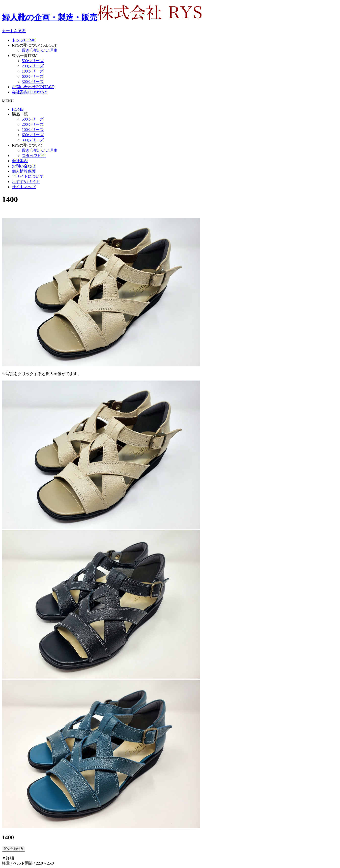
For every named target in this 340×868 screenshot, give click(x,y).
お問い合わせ (33, 87)
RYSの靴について (34, 45)
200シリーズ (33, 66)
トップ (24, 40)
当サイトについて (28, 176)
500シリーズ (33, 61)
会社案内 (30, 92)
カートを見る (14, 31)
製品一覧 (25, 56)
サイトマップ (24, 187)
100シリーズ (33, 71)
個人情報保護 (24, 171)
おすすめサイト (26, 182)
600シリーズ (33, 76)
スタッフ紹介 (34, 156)
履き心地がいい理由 (40, 50)
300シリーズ (33, 82)
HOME (18, 109)
